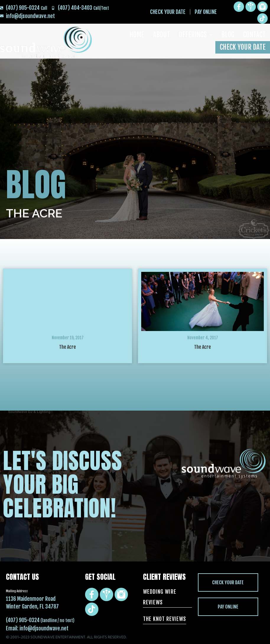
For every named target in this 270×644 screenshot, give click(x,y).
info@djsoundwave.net (44, 628)
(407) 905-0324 (23, 620)
